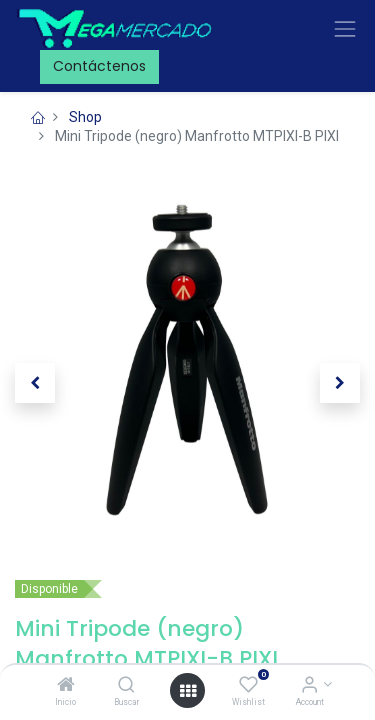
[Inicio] (66, 686)
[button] (35, 383)
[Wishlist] (248, 686)
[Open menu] (188, 691)
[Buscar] (126, 686)
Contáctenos (99, 66)
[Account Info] (309, 686)
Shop (85, 117)
